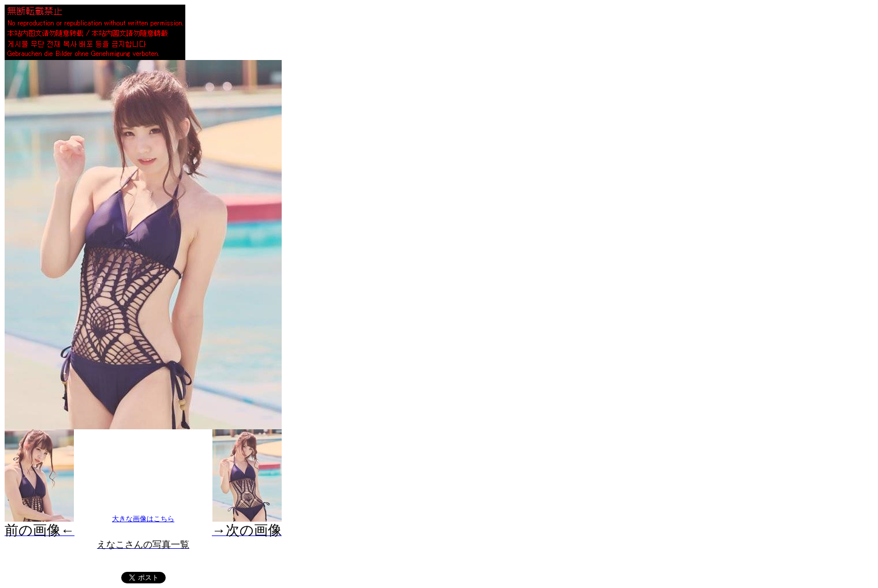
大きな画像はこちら (143, 519)
